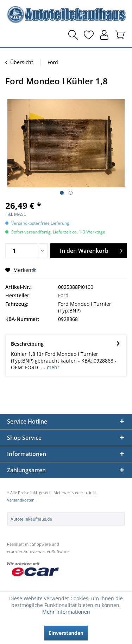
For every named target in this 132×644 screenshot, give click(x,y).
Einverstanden (66, 633)
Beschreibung (27, 344)
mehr (52, 367)
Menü (12, 35)
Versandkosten (21, 500)
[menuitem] (12, 35)
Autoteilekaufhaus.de (31, 519)
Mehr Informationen (66, 612)
